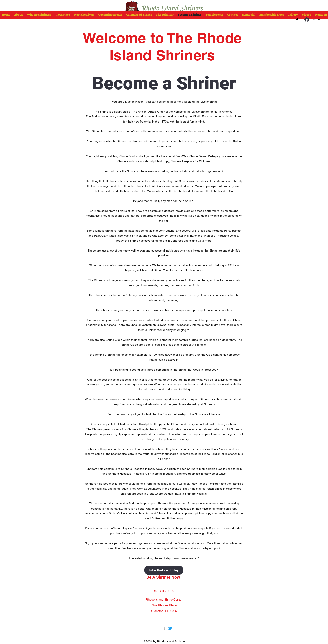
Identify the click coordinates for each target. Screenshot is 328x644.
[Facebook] (297, 20)
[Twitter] (170, 628)
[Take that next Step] (164, 570)
